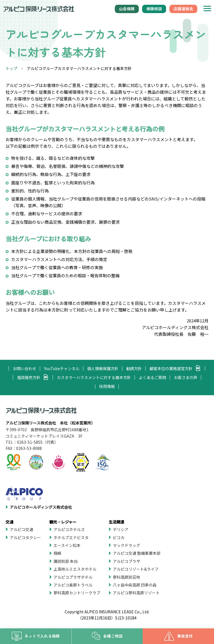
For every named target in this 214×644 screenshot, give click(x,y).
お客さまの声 (186, 377)
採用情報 (107, 386)
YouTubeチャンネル (62, 368)
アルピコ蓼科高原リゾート (136, 593)
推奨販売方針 (29, 377)
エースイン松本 (67, 545)
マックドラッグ (127, 545)
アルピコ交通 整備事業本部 (137, 553)
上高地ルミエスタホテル (75, 569)
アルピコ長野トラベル (73, 585)
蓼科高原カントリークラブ (77, 593)
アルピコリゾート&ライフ (136, 569)
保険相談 (154, 9)
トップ (11, 68)
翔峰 (57, 553)
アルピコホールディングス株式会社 (41, 507)
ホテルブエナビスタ (71, 537)
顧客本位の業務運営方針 (171, 368)
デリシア (121, 529)
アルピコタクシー (25, 537)
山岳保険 (127, 9)
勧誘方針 (134, 368)
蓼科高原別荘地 (127, 577)
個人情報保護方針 (103, 368)
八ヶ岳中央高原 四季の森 (135, 585)
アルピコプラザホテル (73, 577)
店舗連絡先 (183, 9)
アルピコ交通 (21, 529)
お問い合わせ (25, 368)
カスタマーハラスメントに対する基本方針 (94, 377)
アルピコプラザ (127, 561)
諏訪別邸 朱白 (66, 561)
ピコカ (119, 537)
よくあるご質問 (152, 377)
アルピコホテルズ (69, 529)
